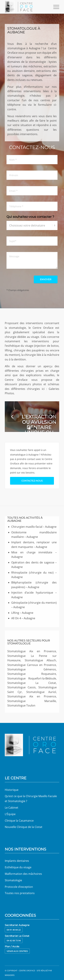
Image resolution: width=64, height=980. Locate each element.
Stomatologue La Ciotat (32, 683)
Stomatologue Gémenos (32, 669)
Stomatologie (13, 880)
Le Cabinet (12, 808)
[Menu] (55, 7)
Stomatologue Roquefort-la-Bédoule (32, 678)
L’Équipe (10, 814)
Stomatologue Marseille (32, 701)
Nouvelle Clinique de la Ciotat (24, 827)
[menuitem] (55, 7)
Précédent (12, 417)
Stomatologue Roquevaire (32, 674)
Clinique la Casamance (19, 821)
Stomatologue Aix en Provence (32, 696)
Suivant (52, 417)
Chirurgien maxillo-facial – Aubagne (34, 527)
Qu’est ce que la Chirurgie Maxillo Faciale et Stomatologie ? (31, 799)
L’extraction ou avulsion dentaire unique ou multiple (39, 427)
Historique (12, 790)
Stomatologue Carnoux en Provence (32, 665)
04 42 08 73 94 (14, 940)
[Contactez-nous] (32, 481)
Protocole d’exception (19, 887)
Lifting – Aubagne (22, 613)
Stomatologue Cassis (22, 687)
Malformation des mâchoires (23, 874)
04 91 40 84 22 (14, 930)
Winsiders (10, 975)
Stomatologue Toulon (21, 705)
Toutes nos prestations (20, 893)
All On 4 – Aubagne (23, 618)
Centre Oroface (27, 971)
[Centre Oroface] (27, 7)
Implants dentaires (17, 861)
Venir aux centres (17, 951)
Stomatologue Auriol (41, 692)
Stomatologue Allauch (40, 660)
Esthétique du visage (18, 867)
